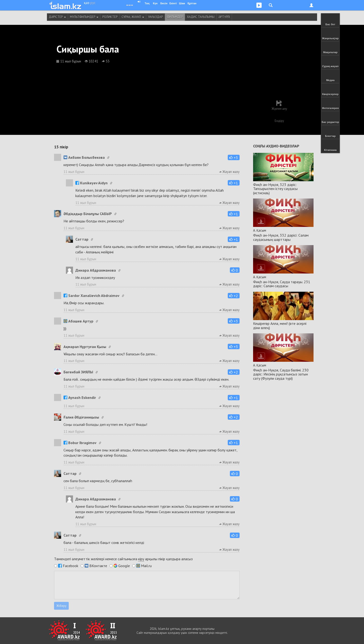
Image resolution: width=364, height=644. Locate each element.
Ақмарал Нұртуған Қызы (85, 347)
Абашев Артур (78, 321)
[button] (234, 157)
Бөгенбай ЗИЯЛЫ (78, 372)
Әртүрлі (224, 17)
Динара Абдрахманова (96, 270)
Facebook (71, 566)
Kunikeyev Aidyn (91, 183)
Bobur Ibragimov (80, 443)
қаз (87, 3)
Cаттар (82, 239)
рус (93, 3)
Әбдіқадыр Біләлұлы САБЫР (88, 214)
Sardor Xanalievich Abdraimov (91, 296)
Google (124, 566)
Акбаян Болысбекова (84, 157)
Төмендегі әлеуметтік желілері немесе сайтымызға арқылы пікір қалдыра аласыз (123, 559)
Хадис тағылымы (201, 17)
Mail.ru (146, 566)
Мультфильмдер (84, 17)
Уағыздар (155, 17)
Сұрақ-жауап (133, 17)
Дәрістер (57, 17)
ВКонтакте (98, 566)
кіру (141, 559)
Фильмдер (175, 17)
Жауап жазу (229, 172)
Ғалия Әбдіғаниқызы (81, 417)
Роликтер (110, 17)
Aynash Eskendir (80, 397)
